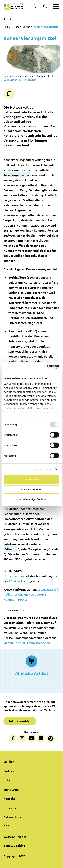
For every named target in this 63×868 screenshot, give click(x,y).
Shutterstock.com (22, 80)
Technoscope (16, 576)
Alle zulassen (32, 480)
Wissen (26, 27)
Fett (34, 529)
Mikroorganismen (17, 175)
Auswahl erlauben (31, 489)
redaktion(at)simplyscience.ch (29, 643)
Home (7, 27)
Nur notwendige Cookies (32, 499)
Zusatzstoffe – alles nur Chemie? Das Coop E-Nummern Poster (31, 594)
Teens (16, 27)
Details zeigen (44, 469)
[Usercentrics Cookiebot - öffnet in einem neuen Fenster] (45, 367)
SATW (16, 581)
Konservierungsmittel (46, 27)
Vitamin (11, 549)
